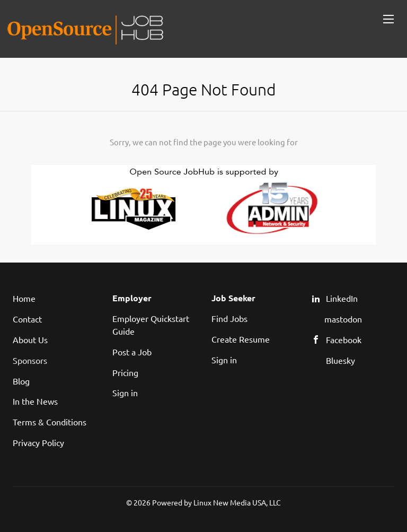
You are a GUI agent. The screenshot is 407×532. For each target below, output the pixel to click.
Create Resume (241, 339)
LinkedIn (342, 298)
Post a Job (132, 352)
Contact (27, 319)
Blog (21, 381)
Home (24, 298)
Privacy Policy (38, 442)
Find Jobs (229, 318)
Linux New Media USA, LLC (237, 502)
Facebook (344, 339)
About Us (30, 339)
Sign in (125, 393)
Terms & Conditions (50, 422)
